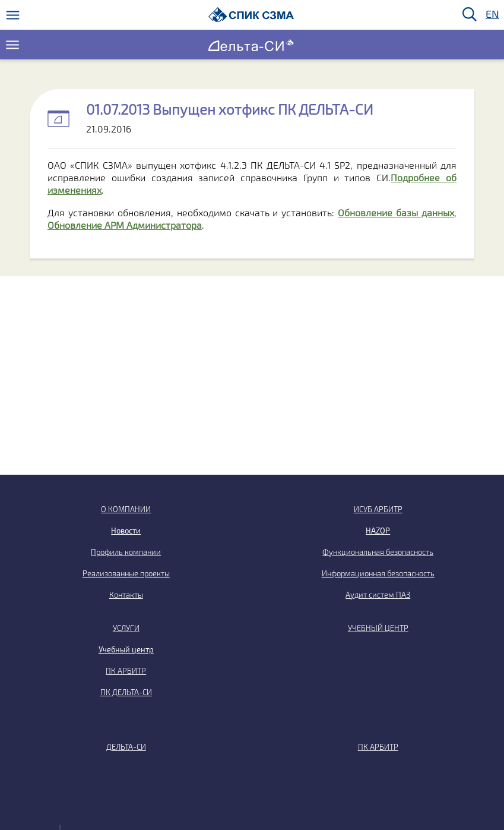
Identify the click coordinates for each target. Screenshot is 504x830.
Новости (126, 531)
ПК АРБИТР (126, 671)
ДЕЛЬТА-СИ (126, 747)
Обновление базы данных (396, 212)
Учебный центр (126, 649)
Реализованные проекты (126, 573)
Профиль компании (126, 552)
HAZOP (378, 531)
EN (492, 15)
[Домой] (251, 15)
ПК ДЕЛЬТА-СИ (126, 692)
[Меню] (13, 15)
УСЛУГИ (126, 628)
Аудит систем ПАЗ (378, 595)
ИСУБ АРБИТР (378, 509)
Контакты (126, 595)
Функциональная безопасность (378, 552)
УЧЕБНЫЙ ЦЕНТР (378, 628)
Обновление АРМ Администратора (125, 225)
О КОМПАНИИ (126, 509)
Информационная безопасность (378, 573)
